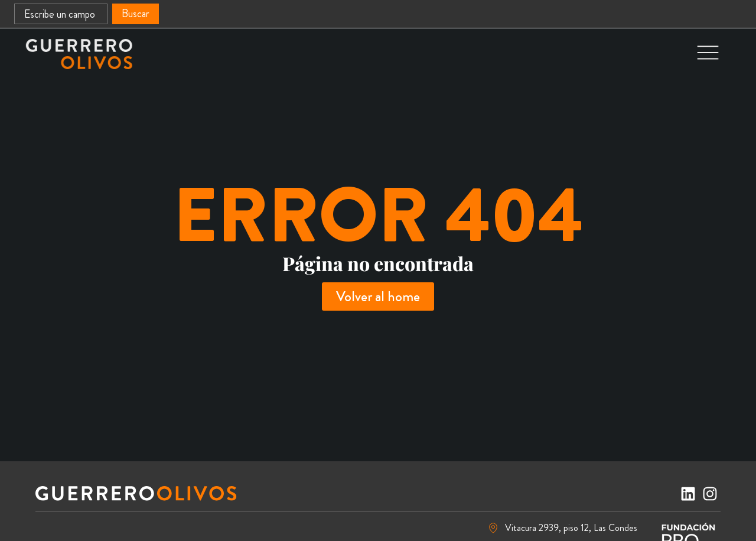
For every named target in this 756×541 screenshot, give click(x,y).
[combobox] (61, 14)
